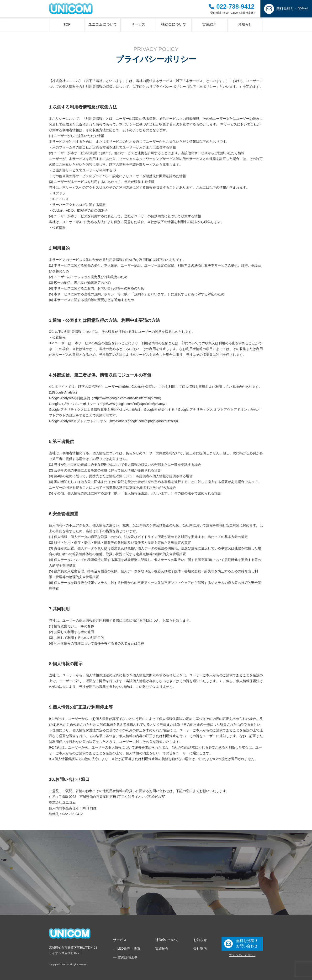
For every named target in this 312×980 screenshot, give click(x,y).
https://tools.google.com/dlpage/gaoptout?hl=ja (144, 421)
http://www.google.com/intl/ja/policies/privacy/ (132, 404)
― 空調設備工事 (125, 957)
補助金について (167, 940)
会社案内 (200, 949)
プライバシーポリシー (242, 955)
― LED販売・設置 (127, 949)
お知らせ (200, 940)
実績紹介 (162, 949)
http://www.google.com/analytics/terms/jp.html (127, 398)
